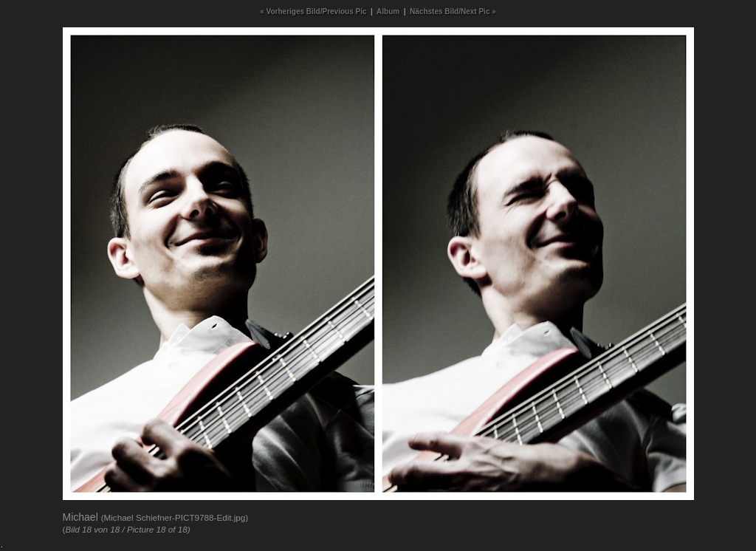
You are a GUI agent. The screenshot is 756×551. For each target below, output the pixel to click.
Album (388, 11)
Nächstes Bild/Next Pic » (453, 11)
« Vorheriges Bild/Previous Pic (313, 11)
